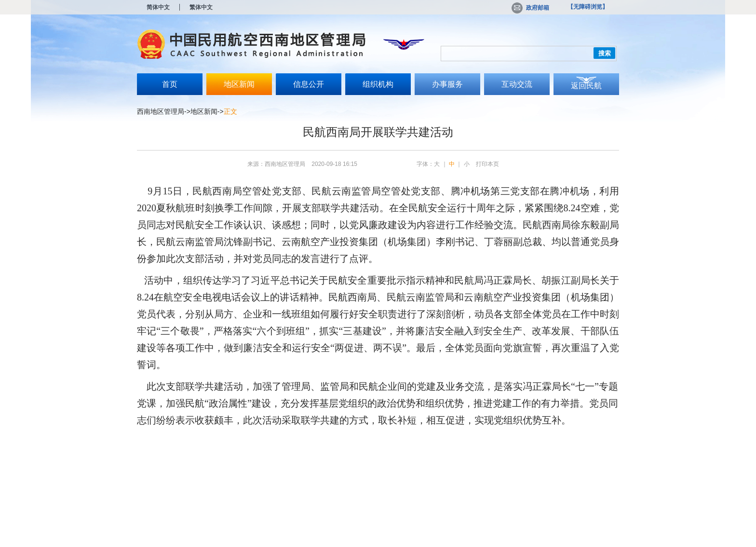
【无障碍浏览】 (588, 7)
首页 (170, 84)
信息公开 (309, 84)
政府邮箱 (530, 8)
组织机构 (378, 84)
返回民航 (586, 86)
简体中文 (158, 7)
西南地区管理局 (161, 111)
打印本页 (487, 164)
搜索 (605, 53)
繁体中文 (201, 7)
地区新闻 (239, 84)
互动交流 (517, 84)
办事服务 (447, 84)
